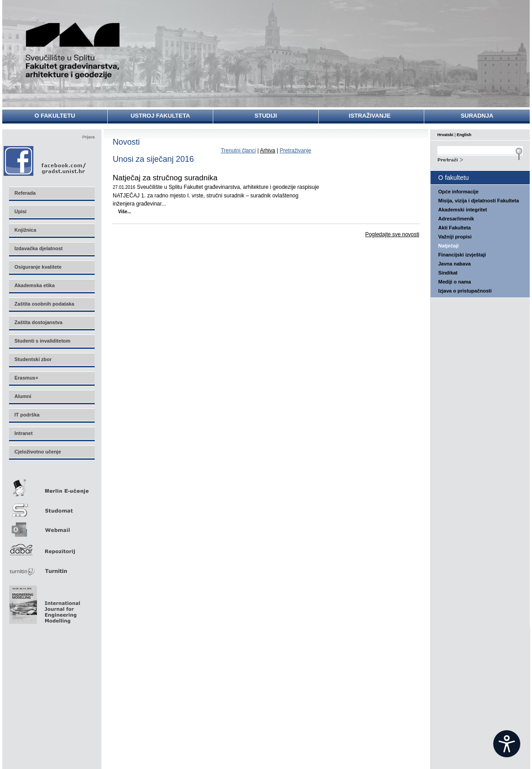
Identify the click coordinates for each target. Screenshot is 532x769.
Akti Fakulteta (454, 228)
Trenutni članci (238, 151)
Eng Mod (44, 602)
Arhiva (267, 151)
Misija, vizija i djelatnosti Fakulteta (479, 201)
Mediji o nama (455, 282)
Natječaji (448, 246)
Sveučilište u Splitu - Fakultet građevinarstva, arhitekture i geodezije (73, 51)
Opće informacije (458, 192)
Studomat (51, 506)
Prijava (88, 137)
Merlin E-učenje (51, 486)
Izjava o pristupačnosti (465, 291)
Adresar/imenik (456, 219)
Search (480, 159)
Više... (125, 212)
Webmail (51, 527)
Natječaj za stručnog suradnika (165, 178)
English (464, 135)
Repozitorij (51, 547)
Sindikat (448, 273)
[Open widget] (507, 744)
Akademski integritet (463, 210)
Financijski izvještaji (462, 255)
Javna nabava (454, 264)
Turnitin (51, 567)
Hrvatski (445, 135)
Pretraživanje (295, 151)
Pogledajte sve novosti (392, 234)
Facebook (45, 161)
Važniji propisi (455, 237)
